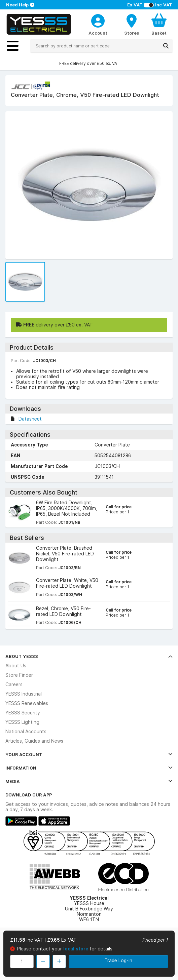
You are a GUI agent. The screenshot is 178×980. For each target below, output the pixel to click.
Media (89, 781)
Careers (14, 684)
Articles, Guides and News (34, 741)
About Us (16, 666)
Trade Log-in (118, 961)
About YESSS (89, 656)
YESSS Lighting (22, 722)
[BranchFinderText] (132, 24)
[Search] (166, 46)
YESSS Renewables (27, 703)
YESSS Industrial (24, 694)
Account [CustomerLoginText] (98, 33)
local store (76, 949)
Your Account (89, 754)
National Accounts (26, 732)
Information (89, 768)
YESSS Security (23, 713)
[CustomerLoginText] (98, 20)
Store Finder (19, 675)
